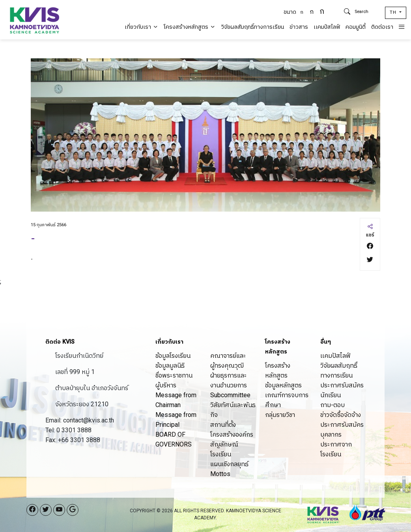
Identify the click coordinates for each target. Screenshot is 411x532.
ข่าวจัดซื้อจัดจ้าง (341, 415)
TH (394, 12)
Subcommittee (230, 395)
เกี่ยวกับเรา (141, 27)
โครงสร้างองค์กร (232, 434)
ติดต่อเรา (382, 27)
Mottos (220, 474)
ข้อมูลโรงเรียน (173, 356)
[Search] (367, 12)
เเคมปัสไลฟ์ (327, 27)
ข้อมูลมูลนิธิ (170, 366)
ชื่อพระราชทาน (174, 375)
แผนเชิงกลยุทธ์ (229, 464)
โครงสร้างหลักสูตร (190, 27)
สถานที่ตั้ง (223, 425)
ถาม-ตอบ (333, 405)
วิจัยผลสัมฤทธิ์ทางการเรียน (252, 27)
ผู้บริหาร (166, 385)
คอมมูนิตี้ (356, 27)
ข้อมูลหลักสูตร (283, 385)
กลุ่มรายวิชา (280, 415)
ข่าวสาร (299, 27)
